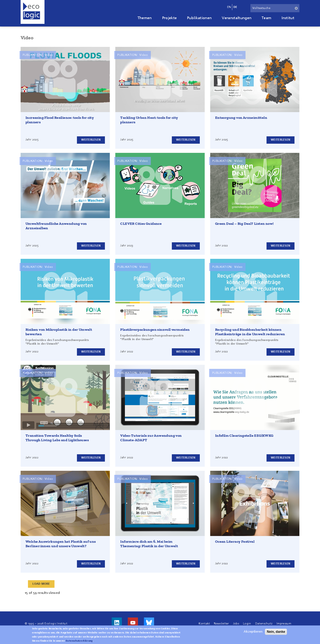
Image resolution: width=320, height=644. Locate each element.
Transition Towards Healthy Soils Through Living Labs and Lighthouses (57, 438)
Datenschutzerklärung (79, 641)
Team (266, 18)
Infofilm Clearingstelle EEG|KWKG (244, 436)
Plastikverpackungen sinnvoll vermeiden (155, 330)
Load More (41, 584)
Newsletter (221, 624)
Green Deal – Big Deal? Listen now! (244, 224)
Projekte (169, 18)
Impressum (284, 624)
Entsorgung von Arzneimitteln (241, 118)
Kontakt (204, 624)
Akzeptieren (253, 632)
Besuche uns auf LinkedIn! (117, 623)
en (229, 7)
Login (247, 624)
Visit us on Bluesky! (149, 623)
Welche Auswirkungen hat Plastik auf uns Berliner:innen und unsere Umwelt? (61, 544)
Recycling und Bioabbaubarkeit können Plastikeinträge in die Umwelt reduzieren (250, 332)
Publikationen (199, 18)
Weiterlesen (91, 140)
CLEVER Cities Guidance (141, 224)
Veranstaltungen (237, 18)
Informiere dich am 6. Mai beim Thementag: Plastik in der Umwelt (149, 544)
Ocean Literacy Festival (235, 541)
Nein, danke (276, 632)
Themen (145, 18)
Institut (288, 18)
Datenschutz (264, 624)
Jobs (236, 624)
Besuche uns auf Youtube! (133, 623)
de (235, 7)
